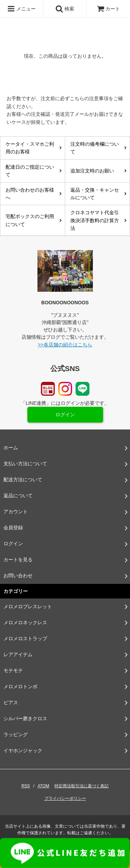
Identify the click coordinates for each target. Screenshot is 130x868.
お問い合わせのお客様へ (30, 194)
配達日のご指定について (30, 171)
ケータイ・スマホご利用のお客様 (30, 148)
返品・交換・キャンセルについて (95, 194)
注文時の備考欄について (95, 148)
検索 (65, 9)
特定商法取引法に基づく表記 (81, 786)
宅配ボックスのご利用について (30, 220)
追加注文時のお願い (92, 171)
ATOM (43, 786)
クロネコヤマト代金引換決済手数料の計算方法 (95, 220)
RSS (26, 786)
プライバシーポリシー (65, 798)
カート (109, 9)
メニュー (21, 9)
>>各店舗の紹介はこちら (65, 345)
